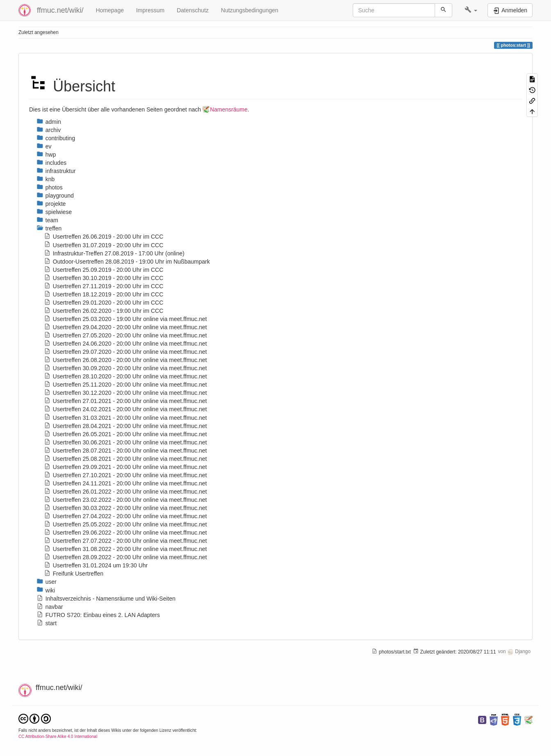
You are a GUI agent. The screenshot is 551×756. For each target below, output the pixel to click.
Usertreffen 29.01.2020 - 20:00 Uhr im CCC (104, 303)
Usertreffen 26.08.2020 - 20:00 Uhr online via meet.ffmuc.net (125, 360)
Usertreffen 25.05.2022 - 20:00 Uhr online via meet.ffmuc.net (125, 524)
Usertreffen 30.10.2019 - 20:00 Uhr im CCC (104, 278)
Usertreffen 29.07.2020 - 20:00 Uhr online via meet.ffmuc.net (125, 352)
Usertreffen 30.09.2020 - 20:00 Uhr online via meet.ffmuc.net (125, 368)
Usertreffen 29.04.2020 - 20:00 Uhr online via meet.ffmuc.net (125, 327)
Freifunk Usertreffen (74, 574)
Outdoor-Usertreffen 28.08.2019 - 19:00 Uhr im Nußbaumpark (127, 262)
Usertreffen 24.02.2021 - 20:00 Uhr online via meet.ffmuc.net (125, 409)
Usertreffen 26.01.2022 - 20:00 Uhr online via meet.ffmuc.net (125, 492)
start (46, 623)
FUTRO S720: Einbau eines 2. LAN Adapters (98, 615)
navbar (50, 607)
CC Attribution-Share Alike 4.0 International (58, 737)
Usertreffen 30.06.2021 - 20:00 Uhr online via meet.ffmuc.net (125, 442)
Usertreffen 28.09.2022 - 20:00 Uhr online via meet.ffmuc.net (125, 557)
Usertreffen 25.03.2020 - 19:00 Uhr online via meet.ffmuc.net (125, 319)
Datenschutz (193, 10)
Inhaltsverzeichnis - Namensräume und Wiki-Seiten (106, 599)
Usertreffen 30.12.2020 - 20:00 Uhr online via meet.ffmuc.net (125, 393)
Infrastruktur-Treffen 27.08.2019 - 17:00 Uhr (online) (114, 253)
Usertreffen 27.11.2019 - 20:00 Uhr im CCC (104, 286)
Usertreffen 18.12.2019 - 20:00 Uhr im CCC (104, 294)
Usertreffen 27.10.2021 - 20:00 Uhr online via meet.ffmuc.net (125, 475)
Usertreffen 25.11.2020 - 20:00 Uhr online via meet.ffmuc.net (125, 385)
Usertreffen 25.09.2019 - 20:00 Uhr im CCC (104, 270)
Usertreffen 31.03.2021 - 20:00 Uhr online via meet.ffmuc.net (125, 418)
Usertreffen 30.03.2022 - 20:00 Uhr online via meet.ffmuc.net (125, 508)
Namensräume (229, 109)
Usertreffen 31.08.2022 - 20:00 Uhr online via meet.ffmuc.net (125, 549)
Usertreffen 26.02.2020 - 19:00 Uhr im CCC (104, 311)
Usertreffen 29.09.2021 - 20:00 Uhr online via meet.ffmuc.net (125, 467)
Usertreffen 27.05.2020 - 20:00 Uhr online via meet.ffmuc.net (125, 335)
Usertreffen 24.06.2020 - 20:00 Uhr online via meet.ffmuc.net (125, 344)
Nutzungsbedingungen (249, 10)
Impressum (150, 10)
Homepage (110, 10)
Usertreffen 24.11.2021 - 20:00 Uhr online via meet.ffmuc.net (125, 483)
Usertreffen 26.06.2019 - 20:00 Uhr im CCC (104, 237)
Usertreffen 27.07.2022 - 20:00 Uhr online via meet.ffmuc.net (125, 541)
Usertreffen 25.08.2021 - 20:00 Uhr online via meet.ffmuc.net (125, 459)
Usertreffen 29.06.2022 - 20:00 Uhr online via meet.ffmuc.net (125, 533)
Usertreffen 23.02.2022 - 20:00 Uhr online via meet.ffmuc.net (125, 500)
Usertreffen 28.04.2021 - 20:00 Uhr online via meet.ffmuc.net (125, 426)
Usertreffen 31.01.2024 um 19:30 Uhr (96, 565)
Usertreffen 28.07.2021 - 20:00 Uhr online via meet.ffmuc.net (125, 451)
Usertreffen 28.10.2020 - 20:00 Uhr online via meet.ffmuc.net (125, 376)
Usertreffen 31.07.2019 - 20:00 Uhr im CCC (104, 245)
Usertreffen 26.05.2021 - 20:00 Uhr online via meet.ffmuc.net (125, 434)
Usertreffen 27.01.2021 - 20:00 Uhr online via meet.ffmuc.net (125, 401)
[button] (471, 10)
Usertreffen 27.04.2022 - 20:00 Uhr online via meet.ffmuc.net (125, 516)
